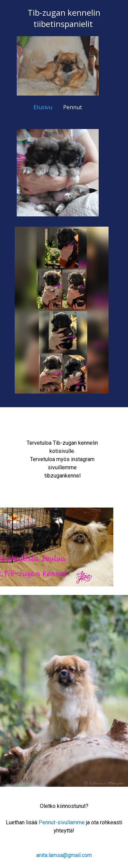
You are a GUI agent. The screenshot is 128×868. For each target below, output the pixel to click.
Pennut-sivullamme (62, 822)
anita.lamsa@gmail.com (64, 855)
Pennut (73, 107)
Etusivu (43, 107)
